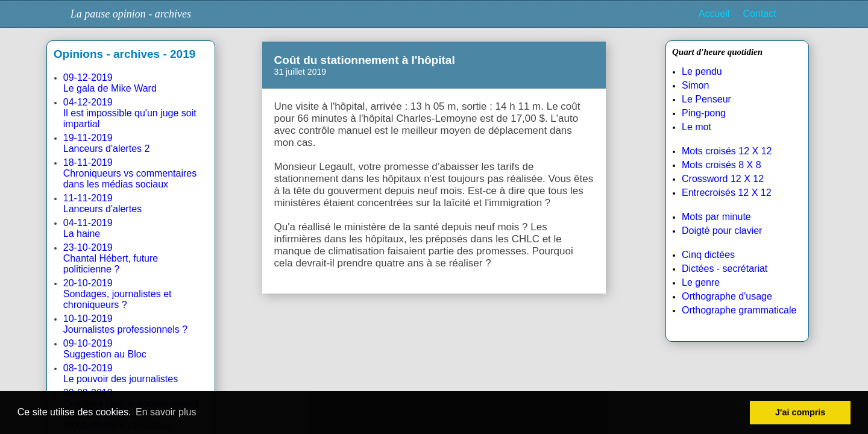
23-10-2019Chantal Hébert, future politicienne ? (111, 258)
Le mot (697, 127)
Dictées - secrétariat (725, 269)
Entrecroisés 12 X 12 (727, 193)
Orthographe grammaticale (739, 310)
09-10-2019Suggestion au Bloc (105, 349)
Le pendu (702, 71)
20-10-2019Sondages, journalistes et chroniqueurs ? (118, 294)
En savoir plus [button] (166, 412)
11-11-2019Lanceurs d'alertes (102, 203)
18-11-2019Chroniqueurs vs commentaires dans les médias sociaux (130, 173)
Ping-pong (704, 113)
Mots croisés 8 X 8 (722, 165)
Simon (695, 85)
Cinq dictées (708, 255)
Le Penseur (706, 99)
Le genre (701, 282)
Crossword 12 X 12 (723, 179)
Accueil (714, 14)
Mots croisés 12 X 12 (727, 151)
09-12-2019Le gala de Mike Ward (110, 83)
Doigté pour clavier (722, 231)
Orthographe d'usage (727, 296)
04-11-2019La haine (88, 228)
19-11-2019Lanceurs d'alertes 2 (107, 143)
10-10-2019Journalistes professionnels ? (125, 324)
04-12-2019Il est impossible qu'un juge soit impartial (130, 113)
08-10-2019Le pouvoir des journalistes (121, 373)
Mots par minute (716, 217)
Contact (760, 14)
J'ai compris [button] (800, 412)
